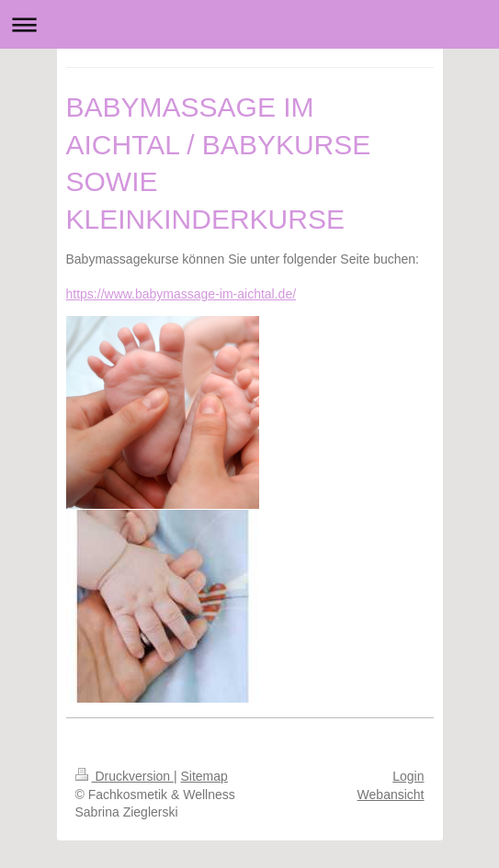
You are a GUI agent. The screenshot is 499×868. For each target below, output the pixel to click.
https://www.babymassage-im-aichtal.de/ (181, 294)
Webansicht (391, 795)
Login (408, 776)
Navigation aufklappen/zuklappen (249, 24)
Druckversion (125, 776)
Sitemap (204, 776)
